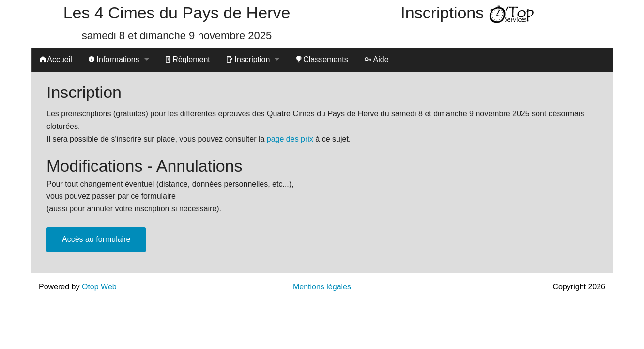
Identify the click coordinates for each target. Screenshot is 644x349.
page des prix (290, 139)
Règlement (188, 59)
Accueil (56, 59)
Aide (377, 59)
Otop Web (99, 287)
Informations (114, 59)
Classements (322, 59)
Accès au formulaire (96, 239)
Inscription (248, 59)
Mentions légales (322, 287)
